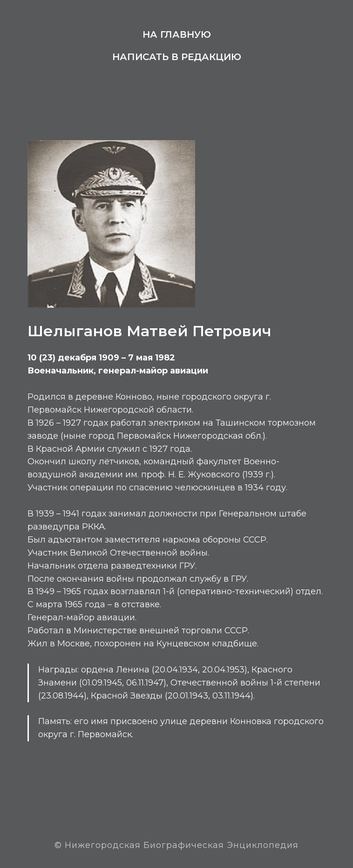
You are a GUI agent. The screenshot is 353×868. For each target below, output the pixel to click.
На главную (177, 34)
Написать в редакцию (177, 57)
